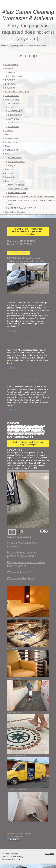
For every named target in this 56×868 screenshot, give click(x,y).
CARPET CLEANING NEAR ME (22, 208)
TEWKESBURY (12, 96)
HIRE (8, 154)
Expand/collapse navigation (28, 4)
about (8, 134)
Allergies (12, 165)
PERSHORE (14, 127)
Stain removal (11, 142)
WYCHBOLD (14, 119)
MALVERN (10, 68)
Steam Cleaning (15, 158)
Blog (7, 181)
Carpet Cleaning (12, 99)
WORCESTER (12, 65)
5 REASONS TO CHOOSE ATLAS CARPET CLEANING (29, 196)
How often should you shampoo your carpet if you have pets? (32, 202)
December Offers (19, 253)
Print (6, 854)
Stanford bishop (15, 76)
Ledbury (12, 72)
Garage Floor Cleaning (15, 212)
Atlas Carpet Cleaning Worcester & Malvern (28, 15)
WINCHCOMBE (15, 111)
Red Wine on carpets (17, 193)
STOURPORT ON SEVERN (17, 92)
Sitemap (15, 854)
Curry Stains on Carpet (18, 189)
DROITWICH (11, 84)
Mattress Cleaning (16, 185)
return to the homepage (36, 46)
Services (9, 131)
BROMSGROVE (15, 115)
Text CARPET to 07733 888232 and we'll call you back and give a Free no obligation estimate (28, 231)
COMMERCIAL (12, 150)
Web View (49, 854)
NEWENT (12, 107)
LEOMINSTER (15, 103)
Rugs (7, 146)
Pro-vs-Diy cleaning (17, 162)
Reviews (9, 173)
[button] (45, 298)
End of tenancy (12, 138)
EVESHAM (10, 88)
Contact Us (10, 177)
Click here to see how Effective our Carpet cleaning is (28, 443)
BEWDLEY (10, 80)
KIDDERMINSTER (16, 123)
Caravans (9, 169)
